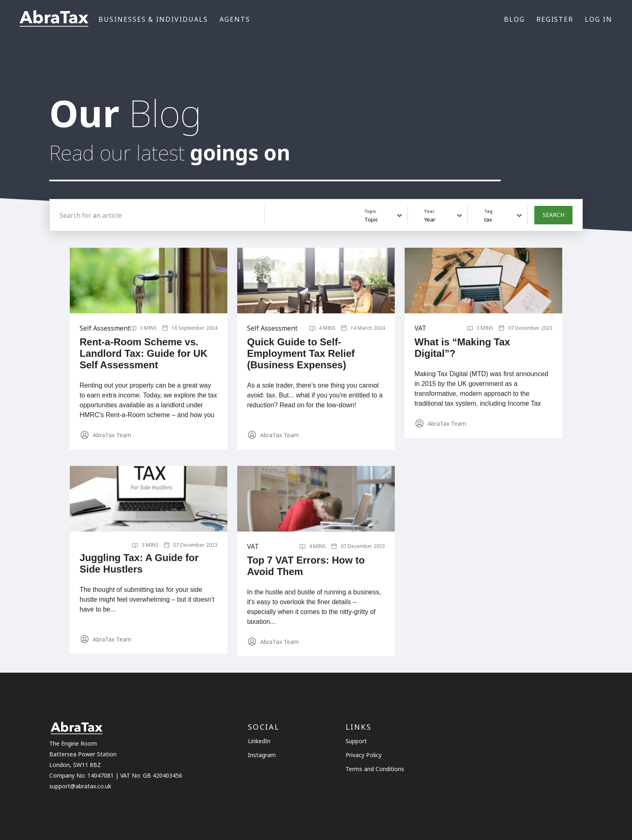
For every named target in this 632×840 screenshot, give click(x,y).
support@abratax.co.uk (80, 786)
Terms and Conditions (375, 769)
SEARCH (553, 215)
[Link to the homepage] (54, 19)
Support (356, 741)
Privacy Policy (364, 755)
